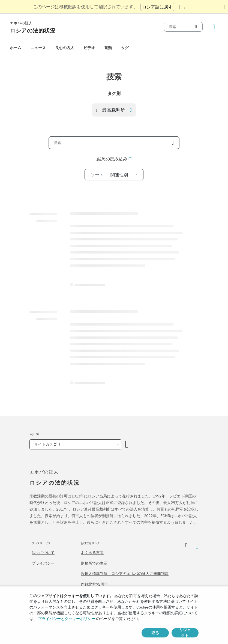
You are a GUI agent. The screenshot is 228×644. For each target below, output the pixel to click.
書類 (108, 48)
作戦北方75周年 (94, 584)
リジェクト (185, 633)
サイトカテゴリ (47, 444)
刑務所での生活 (94, 563)
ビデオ (89, 48)
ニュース (38, 48)
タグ (125, 48)
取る (155, 633)
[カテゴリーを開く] (127, 444)
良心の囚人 (65, 48)
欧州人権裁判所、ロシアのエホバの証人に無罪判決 (125, 574)
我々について (43, 553)
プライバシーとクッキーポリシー (67, 619)
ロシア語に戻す (157, 7)
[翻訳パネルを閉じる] (224, 7)
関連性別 (109, 175)
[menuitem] (16, 48)
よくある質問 (92, 553)
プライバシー (43, 563)
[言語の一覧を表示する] (182, 7)
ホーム (16, 48)
